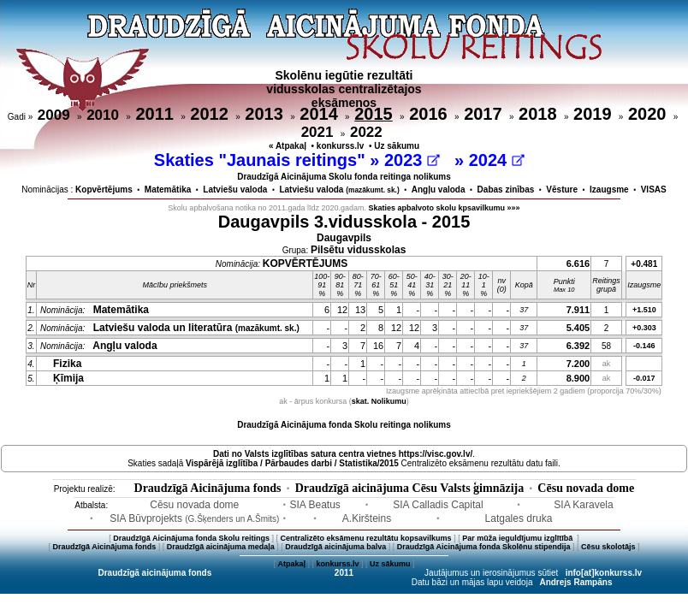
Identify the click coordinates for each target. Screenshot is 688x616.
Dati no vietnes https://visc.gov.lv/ (343, 454)
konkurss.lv (341, 146)
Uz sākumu (397, 146)
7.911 (578, 310)
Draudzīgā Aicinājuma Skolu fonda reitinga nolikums (344, 177)
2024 (497, 160)
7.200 (578, 364)
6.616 (578, 264)
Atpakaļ (291, 564)
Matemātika (168, 190)
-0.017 (644, 378)
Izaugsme (609, 190)
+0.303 (644, 328)
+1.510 (644, 310)
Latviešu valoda (235, 190)
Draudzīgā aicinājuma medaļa (221, 547)
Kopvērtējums (104, 190)
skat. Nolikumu (379, 401)
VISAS (654, 190)
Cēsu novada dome (586, 488)
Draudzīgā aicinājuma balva (335, 547)
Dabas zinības (506, 190)
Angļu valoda (439, 190)
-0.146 (644, 346)
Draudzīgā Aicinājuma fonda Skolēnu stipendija (484, 547)
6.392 (578, 346)
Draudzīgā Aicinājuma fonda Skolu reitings (191, 538)
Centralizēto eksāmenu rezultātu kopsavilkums (366, 538)
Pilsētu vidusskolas (358, 250)
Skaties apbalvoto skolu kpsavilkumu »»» (445, 208)
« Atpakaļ (288, 146)
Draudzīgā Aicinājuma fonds (208, 488)
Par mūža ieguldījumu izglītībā (519, 538)
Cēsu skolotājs (608, 547)
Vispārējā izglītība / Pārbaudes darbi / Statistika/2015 (292, 463)
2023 (412, 160)
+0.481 (644, 264)
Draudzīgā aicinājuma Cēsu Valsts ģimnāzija (410, 488)
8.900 (578, 378)
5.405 (578, 328)
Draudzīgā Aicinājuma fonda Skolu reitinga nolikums (344, 425)
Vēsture (562, 190)
